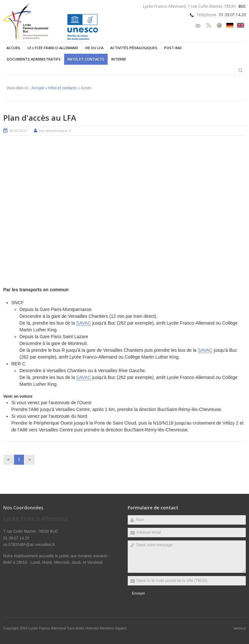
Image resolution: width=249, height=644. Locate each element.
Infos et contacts (86, 59)
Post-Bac (173, 48)
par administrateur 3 (55, 131)
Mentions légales (113, 628)
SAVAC (83, 323)
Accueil (14, 48)
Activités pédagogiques (134, 48)
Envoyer (138, 593)
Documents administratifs (34, 59)
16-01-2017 (18, 131)
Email (198, 25)
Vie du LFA (94, 48)
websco (240, 628)
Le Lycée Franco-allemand (53, 48)
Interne (119, 59)
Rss (209, 25)
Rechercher (240, 70)
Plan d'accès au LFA (40, 118)
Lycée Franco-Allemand (48, 628)
